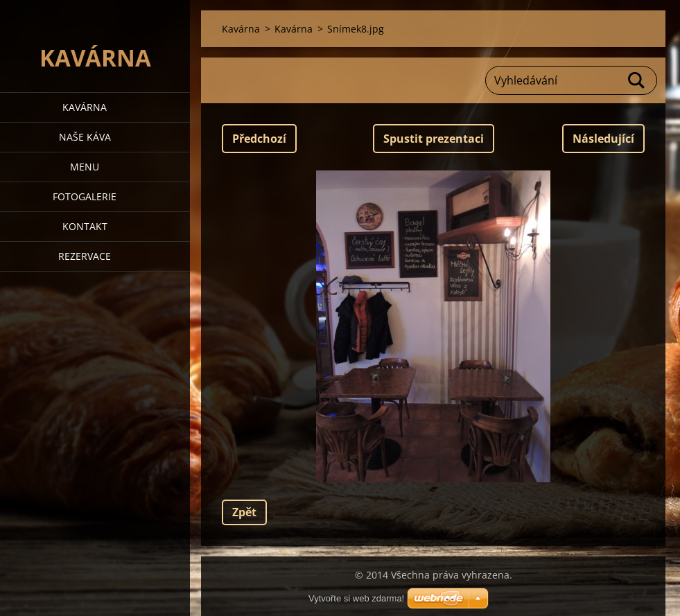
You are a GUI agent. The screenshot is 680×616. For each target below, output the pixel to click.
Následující (603, 139)
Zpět (244, 512)
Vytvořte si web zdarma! (356, 598)
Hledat (637, 80)
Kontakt (85, 226)
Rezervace (85, 256)
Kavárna (85, 107)
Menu (85, 167)
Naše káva (85, 137)
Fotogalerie (85, 196)
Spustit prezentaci (434, 139)
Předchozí (259, 139)
